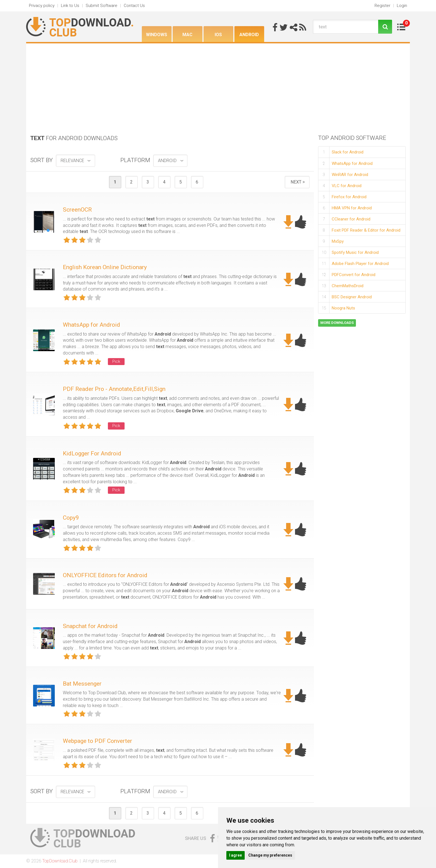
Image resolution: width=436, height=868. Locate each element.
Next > (298, 182)
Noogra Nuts (343, 308)
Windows (157, 35)
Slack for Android (348, 152)
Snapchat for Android (90, 626)
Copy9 (71, 518)
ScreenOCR (77, 210)
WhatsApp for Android (91, 325)
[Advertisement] (218, 85)
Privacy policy (42, 6)
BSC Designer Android (352, 297)
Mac (187, 35)
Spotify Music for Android (355, 252)
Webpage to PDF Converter (97, 741)
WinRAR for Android (350, 175)
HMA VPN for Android (352, 208)
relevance (72, 161)
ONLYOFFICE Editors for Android (105, 575)
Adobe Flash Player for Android (360, 264)
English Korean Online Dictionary (105, 267)
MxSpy (338, 241)
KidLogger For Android (92, 453)
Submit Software (101, 6)
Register (382, 6)
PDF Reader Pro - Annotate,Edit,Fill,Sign (114, 389)
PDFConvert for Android (354, 275)
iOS (218, 35)
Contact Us (134, 6)
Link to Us (70, 6)
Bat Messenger (82, 684)
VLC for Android (347, 186)
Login (402, 6)
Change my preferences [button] (270, 855)
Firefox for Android (349, 197)
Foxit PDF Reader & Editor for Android (366, 230)
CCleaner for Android (351, 219)
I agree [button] (236, 855)
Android (249, 35)
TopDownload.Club (60, 861)
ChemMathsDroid (348, 286)
